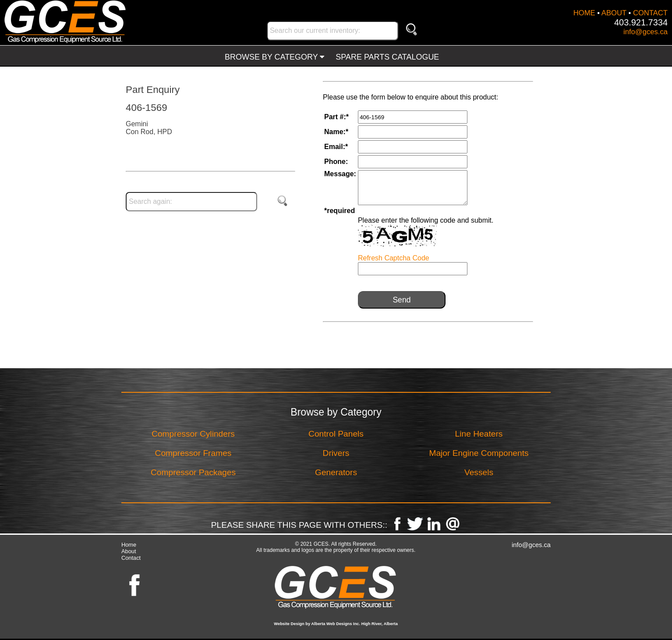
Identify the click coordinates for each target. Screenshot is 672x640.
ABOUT (614, 13)
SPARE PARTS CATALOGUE (387, 57)
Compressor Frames (193, 453)
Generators (336, 472)
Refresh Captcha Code (394, 258)
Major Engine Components (479, 453)
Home (129, 545)
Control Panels (336, 434)
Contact (131, 558)
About (129, 551)
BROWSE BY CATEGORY (274, 57)
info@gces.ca (645, 32)
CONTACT (650, 13)
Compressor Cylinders (193, 434)
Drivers (336, 453)
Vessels (479, 472)
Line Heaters (479, 434)
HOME (584, 13)
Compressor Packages (193, 472)
